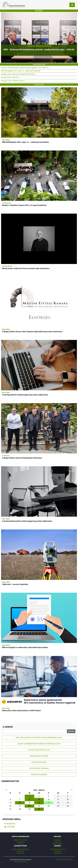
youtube (10, 827)
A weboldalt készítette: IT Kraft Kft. (64, 860)
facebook (10, 824)
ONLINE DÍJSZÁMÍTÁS (39, 775)
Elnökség (6, 456)
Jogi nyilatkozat (20, 842)
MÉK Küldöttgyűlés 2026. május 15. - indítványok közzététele (21, 71)
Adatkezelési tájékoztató (20, 840)
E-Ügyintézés (57, 853)
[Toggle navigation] (72, 5)
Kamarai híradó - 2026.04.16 (10, 77)
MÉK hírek (6, 140)
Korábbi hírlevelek (57, 844)
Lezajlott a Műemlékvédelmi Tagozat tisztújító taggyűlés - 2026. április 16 (25, 68)
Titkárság (20, 844)
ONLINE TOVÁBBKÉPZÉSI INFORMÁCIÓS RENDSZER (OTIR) (39, 744)
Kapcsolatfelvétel (21, 862)
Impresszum (21, 853)
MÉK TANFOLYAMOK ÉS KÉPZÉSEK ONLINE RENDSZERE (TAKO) (39, 738)
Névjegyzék (58, 851)
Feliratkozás (58, 840)
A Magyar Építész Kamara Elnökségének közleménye (18, 74)
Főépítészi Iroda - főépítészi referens (13, 81)
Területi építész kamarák (58, 849)
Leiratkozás (58, 842)
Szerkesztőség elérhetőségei (20, 849)
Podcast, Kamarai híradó (39, 46)
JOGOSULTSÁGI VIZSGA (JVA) (39, 750)
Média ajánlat (21, 851)
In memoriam (7, 266)
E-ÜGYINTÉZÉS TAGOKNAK (39, 768)
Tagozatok (6, 203)
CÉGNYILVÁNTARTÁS (39, 762)
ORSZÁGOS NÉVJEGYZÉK (39, 756)
